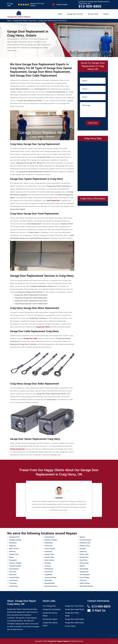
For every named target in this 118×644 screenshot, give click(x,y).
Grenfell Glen (49, 557)
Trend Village (84, 578)
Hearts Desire (49, 560)
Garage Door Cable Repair (75, 623)
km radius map (93, 166)
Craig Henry (14, 580)
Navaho (82, 537)
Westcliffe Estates (86, 586)
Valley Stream (85, 583)
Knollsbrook (49, 569)
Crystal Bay (13, 586)
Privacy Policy (70, 626)
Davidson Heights (51, 540)
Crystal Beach (50, 537)
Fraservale (48, 552)
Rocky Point (84, 557)
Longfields (48, 575)
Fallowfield (48, 543)
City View (13, 572)
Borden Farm (14, 554)
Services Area (93, 14)
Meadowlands (50, 583)
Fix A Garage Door (49, 606)
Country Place (14, 578)
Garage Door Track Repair (74, 606)
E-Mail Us (99, 611)
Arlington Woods (15, 540)
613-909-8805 (90, 6)
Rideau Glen (84, 554)
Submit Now (93, 123)
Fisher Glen (49, 546)
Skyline (82, 566)
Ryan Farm (84, 560)
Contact (106, 14)
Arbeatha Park (14, 537)
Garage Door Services (75, 14)
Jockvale (48, 566)
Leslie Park (49, 572)
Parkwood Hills (85, 543)
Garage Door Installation (52, 609)
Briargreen (13, 560)
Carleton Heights (15, 563)
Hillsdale (48, 563)
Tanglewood (84, 572)
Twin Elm (83, 580)
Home (60, 14)
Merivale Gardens (51, 586)
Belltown (12, 552)
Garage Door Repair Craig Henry (25, 21)
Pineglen (83, 549)
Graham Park (49, 554)
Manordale (48, 580)
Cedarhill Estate (15, 566)
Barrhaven (13, 543)
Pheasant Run (85, 546)
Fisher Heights (50, 549)
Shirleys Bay (84, 563)
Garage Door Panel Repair (75, 619)
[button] (52, 491)
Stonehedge (84, 569)
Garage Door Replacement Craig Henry (52, 21)
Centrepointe (14, 569)
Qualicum (83, 552)
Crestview (13, 583)
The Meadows (85, 575)
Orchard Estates (86, 540)
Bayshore (13, 546)
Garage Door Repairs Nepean (59, 641)
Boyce (11, 557)
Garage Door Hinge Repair (75, 609)
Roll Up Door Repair (50, 619)
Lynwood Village (50, 578)
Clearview (13, 575)
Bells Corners (14, 549)
